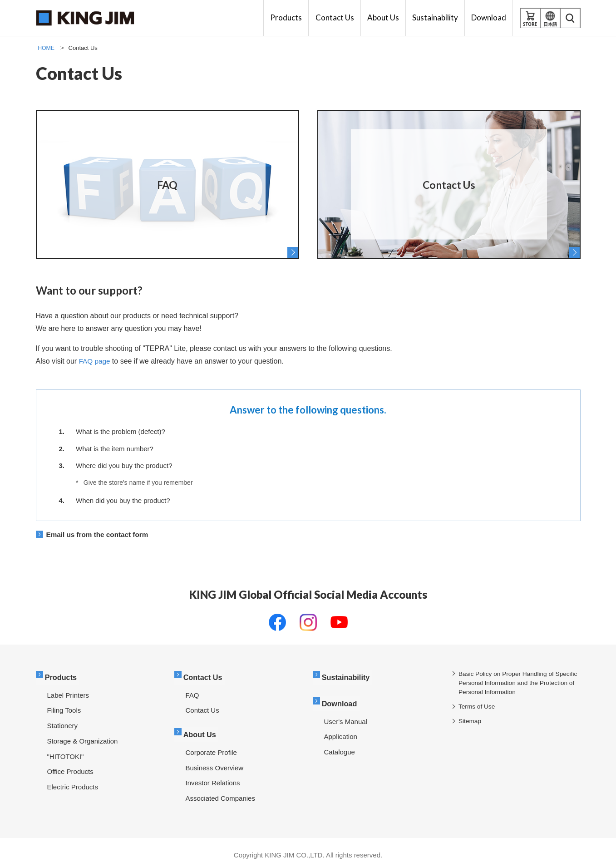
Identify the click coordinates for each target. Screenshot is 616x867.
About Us (202, 730)
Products (63, 676)
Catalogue (340, 746)
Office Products (70, 769)
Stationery (63, 723)
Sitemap (471, 722)
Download (342, 699)
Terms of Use (478, 707)
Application (341, 731)
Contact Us (205, 676)
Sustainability (348, 676)
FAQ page (95, 361)
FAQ (192, 692)
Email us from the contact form (100, 534)
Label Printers (68, 692)
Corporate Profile (211, 747)
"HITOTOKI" (66, 754)
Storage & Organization (83, 738)
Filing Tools (64, 707)
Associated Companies (220, 793)
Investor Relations (213, 777)
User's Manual (346, 716)
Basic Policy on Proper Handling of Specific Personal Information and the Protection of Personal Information (513, 684)
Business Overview (215, 762)
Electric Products (73, 784)
